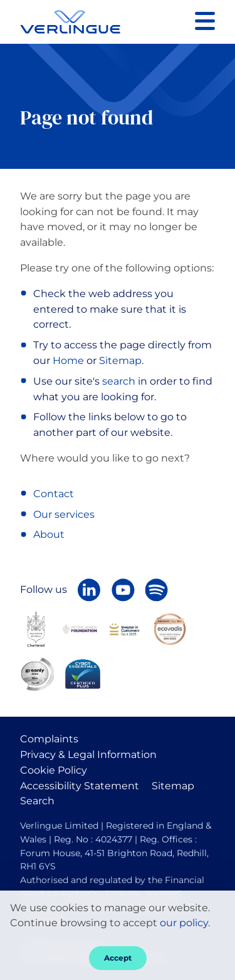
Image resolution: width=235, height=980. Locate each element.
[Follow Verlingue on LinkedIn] (89, 590)
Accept (118, 958)
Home (68, 361)
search (119, 381)
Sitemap (120, 361)
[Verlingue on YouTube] (123, 590)
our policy (184, 923)
